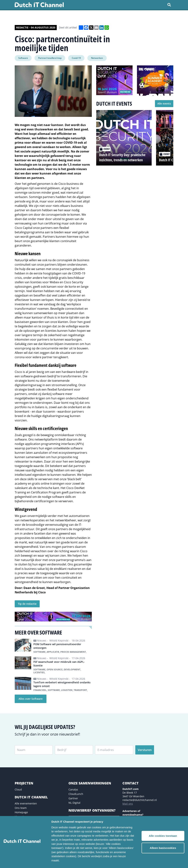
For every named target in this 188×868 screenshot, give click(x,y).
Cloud (18, 789)
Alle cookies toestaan (163, 836)
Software (23, 58)
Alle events (164, 104)
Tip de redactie (27, 604)
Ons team (21, 808)
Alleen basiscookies (163, 848)
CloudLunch (76, 794)
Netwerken (97, 58)
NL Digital (74, 803)
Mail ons (128, 804)
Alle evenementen (26, 803)
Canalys (73, 789)
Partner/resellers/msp (50, 58)
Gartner (73, 798)
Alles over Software (31, 699)
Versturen (145, 750)
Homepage (21, 812)
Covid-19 (76, 58)
